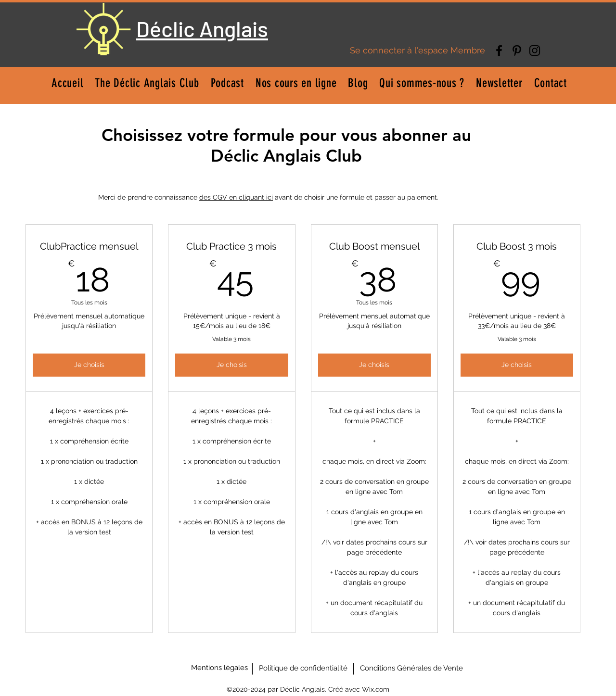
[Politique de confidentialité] (303, 668)
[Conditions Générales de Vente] (411, 668)
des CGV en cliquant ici (236, 197)
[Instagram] (535, 51)
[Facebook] (499, 51)
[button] (296, 83)
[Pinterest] (517, 51)
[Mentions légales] (219, 668)
